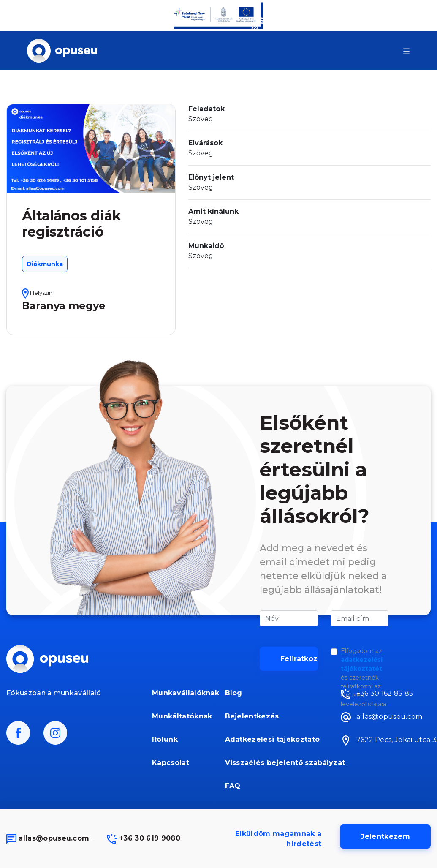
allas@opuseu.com (49, 838)
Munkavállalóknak (182, 693)
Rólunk (165, 739)
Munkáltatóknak (182, 716)
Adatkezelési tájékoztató (273, 739)
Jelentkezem (385, 837)
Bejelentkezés (252, 716)
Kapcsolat (171, 763)
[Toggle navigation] (406, 51)
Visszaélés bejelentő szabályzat (273, 763)
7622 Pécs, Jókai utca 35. (386, 740)
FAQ (233, 786)
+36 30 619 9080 (144, 838)
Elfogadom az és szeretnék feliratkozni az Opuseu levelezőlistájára (364, 678)
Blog (234, 693)
